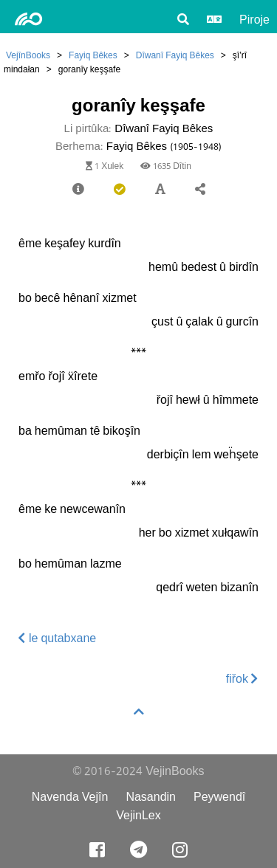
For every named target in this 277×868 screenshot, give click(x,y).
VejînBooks (28, 55)
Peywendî (219, 797)
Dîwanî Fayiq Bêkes (175, 55)
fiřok (242, 679)
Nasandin (151, 797)
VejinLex (138, 815)
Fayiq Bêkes (93, 55)
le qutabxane (57, 638)
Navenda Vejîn (70, 797)
